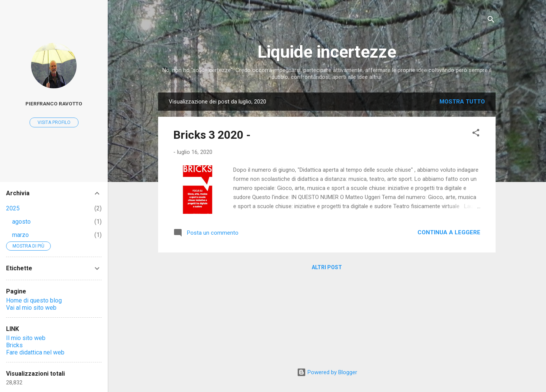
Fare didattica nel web (35, 352)
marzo (20, 235)
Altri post (327, 267)
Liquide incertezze (327, 52)
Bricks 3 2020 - (212, 135)
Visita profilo (54, 122)
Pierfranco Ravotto (54, 103)
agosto (21, 222)
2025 (13, 208)
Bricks (14, 345)
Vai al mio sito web (31, 308)
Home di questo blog (34, 300)
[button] (476, 134)
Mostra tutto (462, 102)
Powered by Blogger (327, 372)
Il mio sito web (26, 338)
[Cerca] (491, 21)
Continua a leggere (449, 232)
